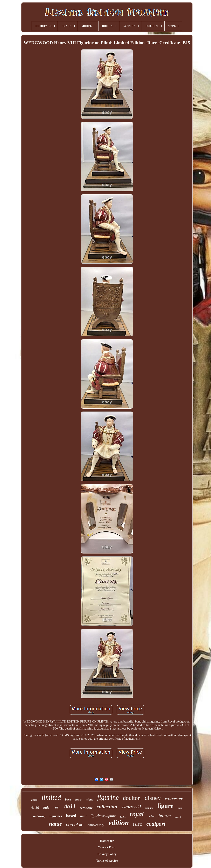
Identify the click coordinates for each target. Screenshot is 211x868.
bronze (165, 816)
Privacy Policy (107, 854)
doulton (132, 798)
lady (46, 807)
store (180, 808)
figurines (56, 816)
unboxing (39, 816)
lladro (123, 817)
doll (70, 807)
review (151, 816)
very (57, 807)
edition (119, 823)
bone (68, 800)
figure (165, 806)
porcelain (75, 825)
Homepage (107, 841)
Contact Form (107, 847)
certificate (86, 808)
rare (138, 824)
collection (107, 807)
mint (83, 816)
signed (178, 817)
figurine (108, 797)
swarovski (131, 807)
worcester (174, 799)
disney (153, 798)
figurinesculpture (103, 816)
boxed (71, 816)
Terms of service (107, 861)
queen (34, 800)
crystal (79, 800)
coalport (156, 824)
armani (149, 808)
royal (137, 814)
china (90, 800)
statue (55, 824)
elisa (35, 807)
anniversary (96, 825)
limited (51, 797)
